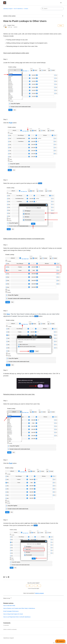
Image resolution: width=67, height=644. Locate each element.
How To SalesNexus (18, 9)
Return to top (8, 598)
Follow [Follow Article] (61, 26)
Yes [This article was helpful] (30, 586)
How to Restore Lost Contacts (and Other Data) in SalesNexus (19, 608)
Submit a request (39, 593)
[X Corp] (6, 577)
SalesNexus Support (8, 9)
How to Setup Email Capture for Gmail (13, 614)
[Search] (52, 9)
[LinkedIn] (8, 577)
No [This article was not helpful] (37, 586)
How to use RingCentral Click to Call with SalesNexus (17, 617)
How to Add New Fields (9, 606)
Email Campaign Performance (11, 611)
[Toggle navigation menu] (61, 3)
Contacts (26, 9)
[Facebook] (4, 577)
